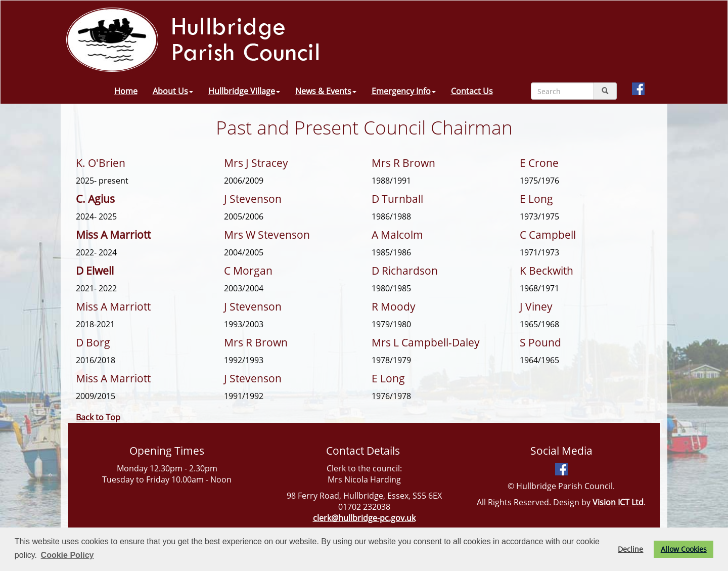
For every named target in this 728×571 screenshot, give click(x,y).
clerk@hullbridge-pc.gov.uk (364, 518)
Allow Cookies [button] (684, 549)
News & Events (326, 91)
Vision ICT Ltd (618, 502)
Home (126, 91)
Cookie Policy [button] (67, 555)
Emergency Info (404, 91)
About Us (173, 91)
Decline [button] (630, 549)
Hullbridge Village (244, 91)
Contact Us (472, 91)
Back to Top (98, 417)
